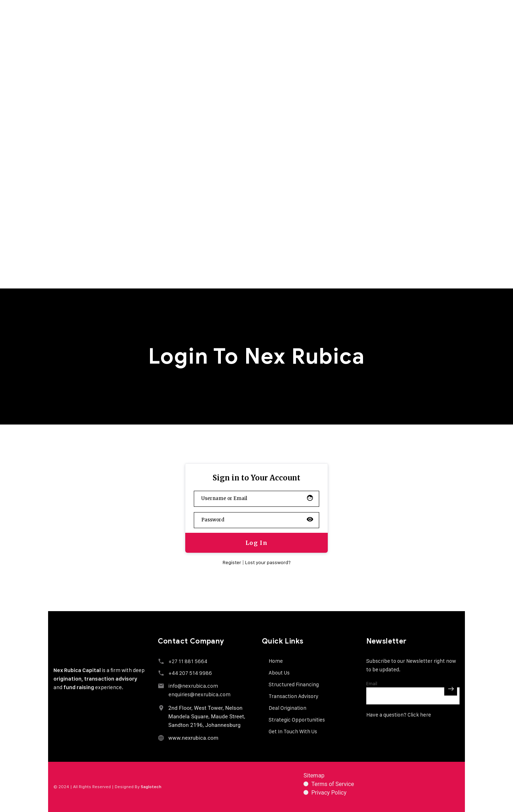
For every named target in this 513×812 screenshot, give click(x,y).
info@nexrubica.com (193, 686)
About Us (279, 673)
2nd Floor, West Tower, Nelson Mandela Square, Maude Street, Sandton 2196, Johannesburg (207, 717)
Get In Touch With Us (293, 731)
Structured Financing (294, 684)
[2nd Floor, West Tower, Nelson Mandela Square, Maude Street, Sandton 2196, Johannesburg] (161, 708)
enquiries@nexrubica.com (199, 694)
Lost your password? (268, 562)
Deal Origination (287, 708)
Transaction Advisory (294, 696)
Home (276, 661)
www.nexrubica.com (194, 738)
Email (372, 683)
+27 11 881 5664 (188, 661)
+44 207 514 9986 (190, 673)
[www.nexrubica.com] (161, 738)
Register (232, 562)
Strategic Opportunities (297, 720)
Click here (419, 715)
